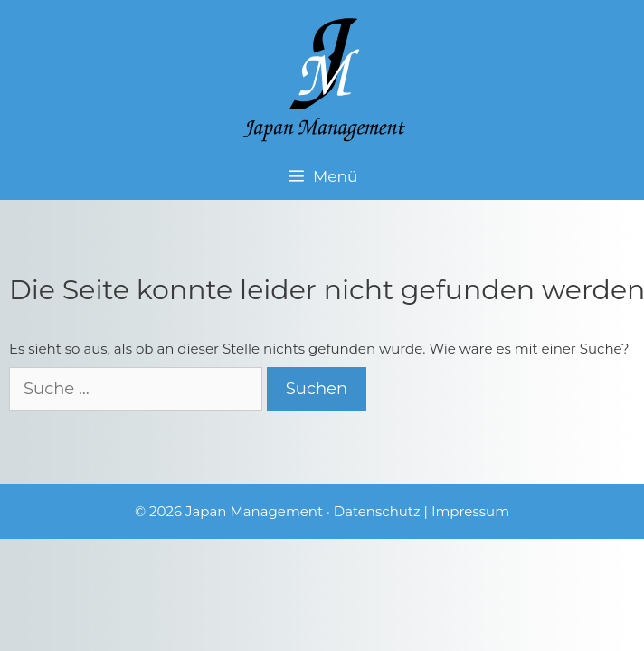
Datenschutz (377, 511)
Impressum (470, 511)
